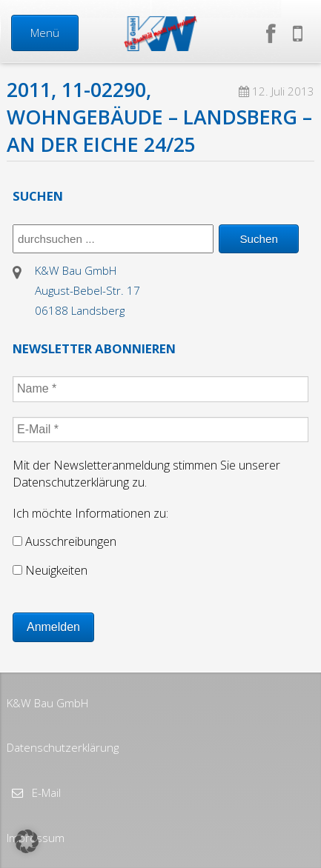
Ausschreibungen (64, 541)
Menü (45, 33)
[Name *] (160, 389)
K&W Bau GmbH (47, 703)
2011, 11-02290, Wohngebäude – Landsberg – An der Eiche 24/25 (159, 117)
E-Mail (45, 792)
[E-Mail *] (160, 430)
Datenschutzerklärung (63, 747)
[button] (27, 841)
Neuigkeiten (50, 570)
